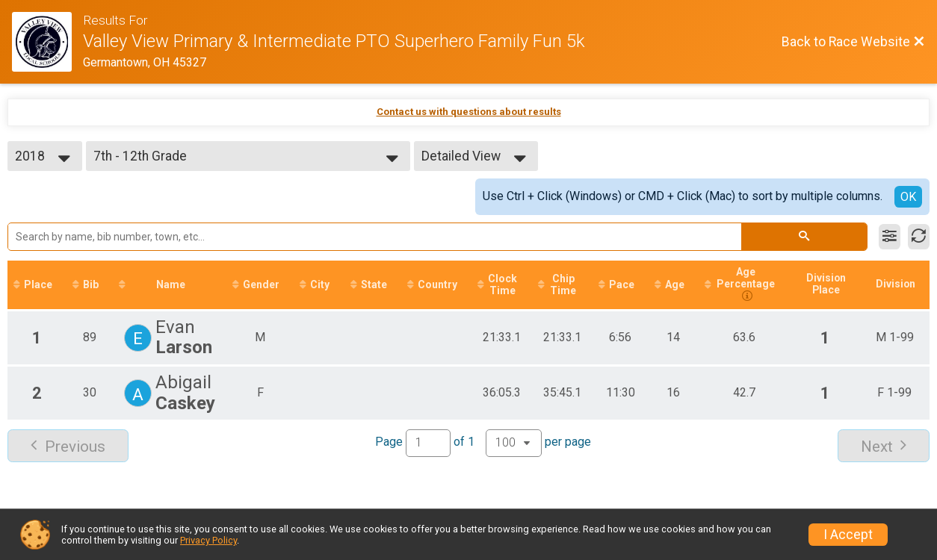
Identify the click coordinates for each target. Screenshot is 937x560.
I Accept (848, 535)
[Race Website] (47, 42)
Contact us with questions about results (469, 112)
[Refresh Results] (919, 237)
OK (908, 197)
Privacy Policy (208, 540)
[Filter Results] (890, 237)
